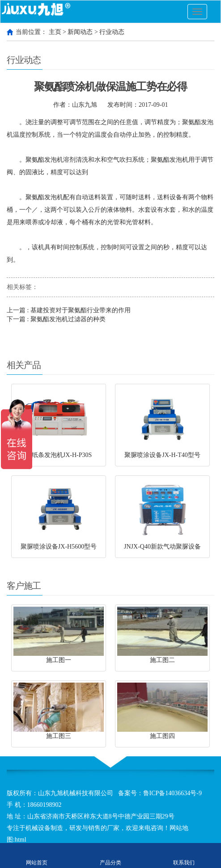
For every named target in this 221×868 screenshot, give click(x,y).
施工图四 (162, 736)
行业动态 (112, 32)
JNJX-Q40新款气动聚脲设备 (162, 547)
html (21, 840)
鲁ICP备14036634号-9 (172, 793)
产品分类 (111, 855)
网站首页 (37, 855)
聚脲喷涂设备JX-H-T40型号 (162, 455)
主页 (55, 32)
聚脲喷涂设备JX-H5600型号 (59, 547)
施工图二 (162, 660)
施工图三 (59, 736)
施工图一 (59, 660)
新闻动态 (80, 32)
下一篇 (56, 319)
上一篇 (69, 310)
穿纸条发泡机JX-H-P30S (59, 455)
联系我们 (184, 855)
